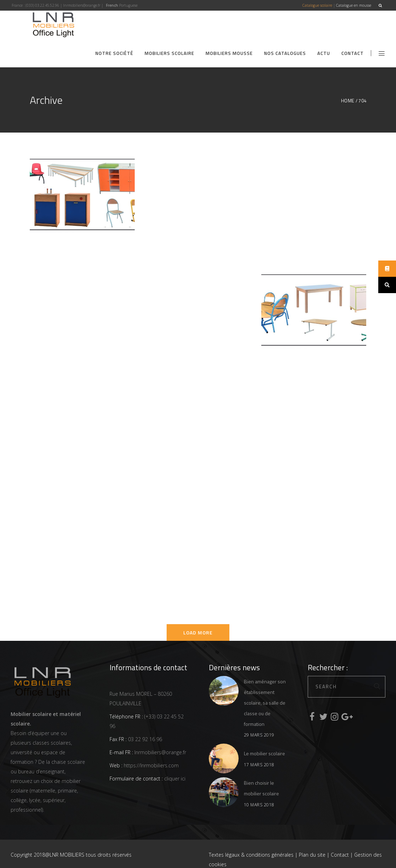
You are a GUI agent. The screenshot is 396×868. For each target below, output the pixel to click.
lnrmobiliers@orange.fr (82, 5)
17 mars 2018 (259, 765)
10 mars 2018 (259, 805)
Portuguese (128, 5)
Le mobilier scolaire (264, 753)
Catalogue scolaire (317, 5)
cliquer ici (174, 779)
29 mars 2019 (259, 735)
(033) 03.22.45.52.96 (42, 5)
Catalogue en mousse (354, 5)
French (112, 5)
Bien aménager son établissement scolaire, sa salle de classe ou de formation (265, 703)
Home (348, 101)
